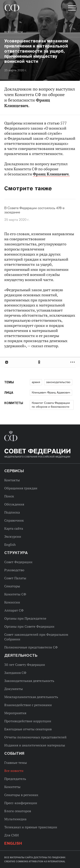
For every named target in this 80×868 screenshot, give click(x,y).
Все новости (13, 32)
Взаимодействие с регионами (28, 705)
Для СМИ (12, 835)
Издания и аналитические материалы (35, 745)
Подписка (12, 512)
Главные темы (16, 763)
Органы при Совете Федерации (29, 626)
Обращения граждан (21, 488)
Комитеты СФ (15, 594)
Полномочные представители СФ (31, 647)
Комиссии (12, 602)
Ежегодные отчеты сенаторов (28, 729)
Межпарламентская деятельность (31, 697)
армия (36, 382)
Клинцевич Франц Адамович (51, 392)
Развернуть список (73, 362)
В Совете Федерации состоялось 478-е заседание (34, 210)
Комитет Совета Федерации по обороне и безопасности (51, 405)
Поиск (9, 496)
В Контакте (6, 362)
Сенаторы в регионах (21, 795)
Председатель (15, 779)
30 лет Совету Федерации (25, 665)
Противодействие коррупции (28, 721)
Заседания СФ (15, 673)
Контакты (12, 480)
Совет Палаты (15, 578)
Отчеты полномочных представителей (35, 737)
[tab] (40, 362)
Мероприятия (15, 713)
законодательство (58, 382)
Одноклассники (39, 362)
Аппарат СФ (14, 610)
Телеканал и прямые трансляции (31, 827)
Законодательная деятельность (29, 681)
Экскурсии (13, 536)
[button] (71, 9)
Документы (14, 689)
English (10, 545)
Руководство (14, 570)
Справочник (14, 520)
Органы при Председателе (25, 618)
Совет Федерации (18, 562)
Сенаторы (12, 586)
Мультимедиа (15, 819)
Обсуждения (14, 504)
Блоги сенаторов (18, 811)
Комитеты (12, 787)
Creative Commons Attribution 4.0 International (35, 861)
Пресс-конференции (21, 803)
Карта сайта (14, 528)
